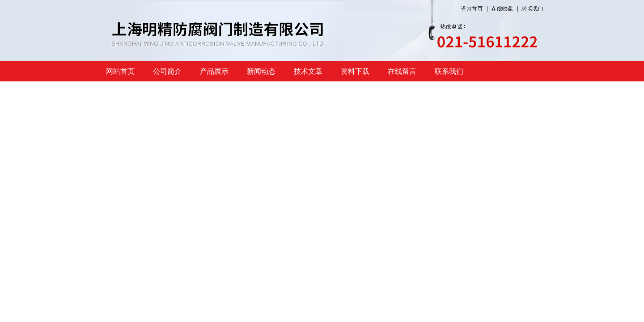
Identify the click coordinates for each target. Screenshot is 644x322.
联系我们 (449, 71)
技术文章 (308, 71)
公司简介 (167, 71)
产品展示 (214, 71)
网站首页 (120, 71)
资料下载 (355, 71)
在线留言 (402, 71)
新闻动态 (261, 71)
